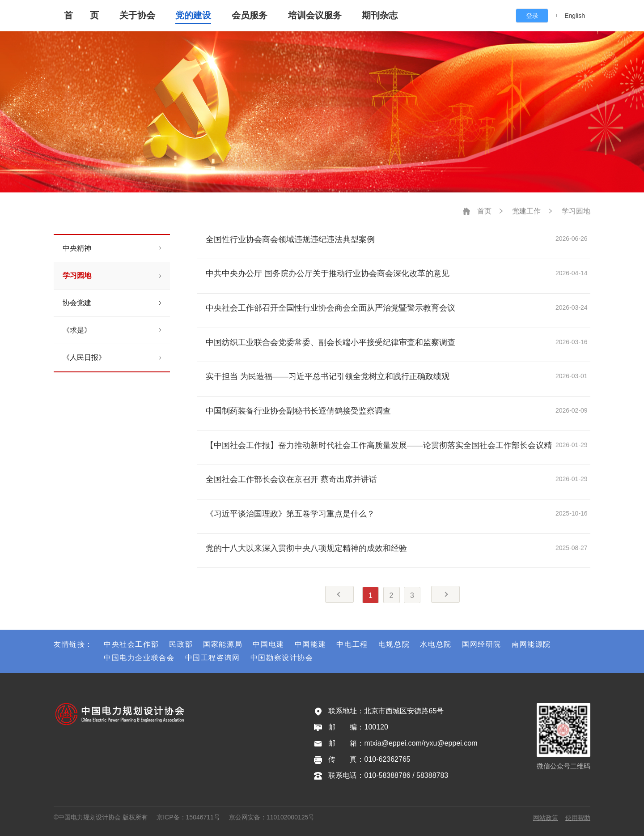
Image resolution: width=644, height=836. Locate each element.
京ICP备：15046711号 (188, 817)
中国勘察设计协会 (282, 658)
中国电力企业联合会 (139, 658)
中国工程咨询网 (213, 658)
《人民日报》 (84, 357)
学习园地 (77, 275)
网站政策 (546, 818)
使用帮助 (578, 818)
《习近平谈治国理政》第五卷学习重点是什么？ (290, 514)
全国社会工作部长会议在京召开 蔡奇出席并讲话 (291, 479)
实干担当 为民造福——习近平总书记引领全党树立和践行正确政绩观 (328, 376)
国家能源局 (223, 644)
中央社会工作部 (131, 644)
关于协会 (137, 15)
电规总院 (394, 644)
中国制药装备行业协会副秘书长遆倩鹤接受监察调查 (298, 411)
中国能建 (310, 644)
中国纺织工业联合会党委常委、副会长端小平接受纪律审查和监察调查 (330, 342)
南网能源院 (531, 644)
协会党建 (77, 303)
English (575, 16)
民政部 (181, 644)
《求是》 (77, 330)
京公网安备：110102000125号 (272, 817)
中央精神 (77, 248)
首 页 (81, 15)
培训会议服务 (315, 15)
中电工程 (352, 644)
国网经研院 (482, 644)
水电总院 (436, 644)
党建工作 (526, 211)
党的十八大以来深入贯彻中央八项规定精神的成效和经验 (306, 548)
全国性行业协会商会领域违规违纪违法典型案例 (290, 239)
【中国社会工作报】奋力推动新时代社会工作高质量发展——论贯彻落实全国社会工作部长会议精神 (379, 445)
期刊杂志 (380, 15)
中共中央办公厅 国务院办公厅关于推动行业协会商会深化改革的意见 (328, 273)
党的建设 (193, 15)
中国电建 (268, 644)
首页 (484, 211)
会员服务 (250, 15)
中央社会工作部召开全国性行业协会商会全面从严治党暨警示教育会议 (330, 308)
